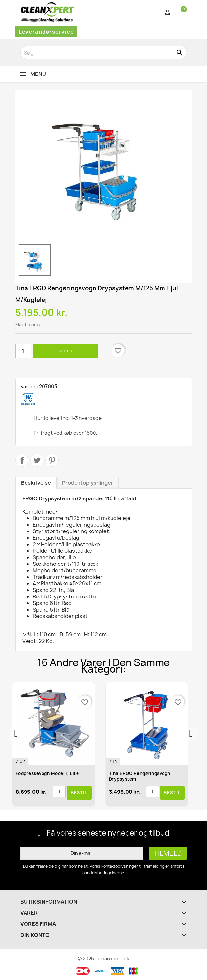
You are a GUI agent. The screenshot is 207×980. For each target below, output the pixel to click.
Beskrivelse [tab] (36, 483)
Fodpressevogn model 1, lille (48, 773)
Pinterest (52, 460)
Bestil (66, 351)
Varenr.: (29, 387)
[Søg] (104, 53)
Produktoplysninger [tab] (88, 483)
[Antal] (23, 351)
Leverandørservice (46, 32)
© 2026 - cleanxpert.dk (103, 959)
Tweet (37, 460)
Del (22, 460)
